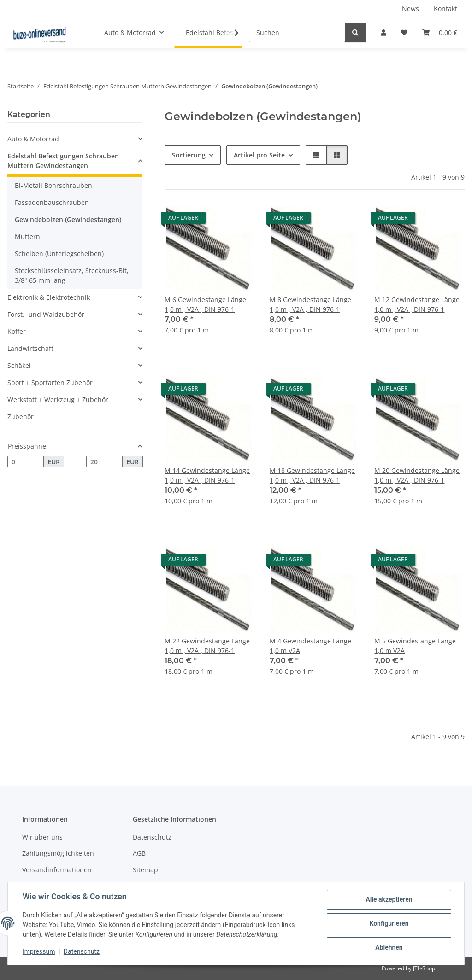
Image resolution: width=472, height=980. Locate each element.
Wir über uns (42, 837)
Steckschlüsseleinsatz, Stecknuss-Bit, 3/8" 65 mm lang (72, 275)
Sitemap (145, 870)
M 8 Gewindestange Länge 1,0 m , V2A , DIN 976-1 (310, 304)
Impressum (39, 951)
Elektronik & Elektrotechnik (49, 297)
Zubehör (21, 417)
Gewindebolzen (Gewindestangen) (68, 219)
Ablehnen (389, 947)
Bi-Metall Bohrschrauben (53, 185)
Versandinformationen (57, 870)
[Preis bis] (104, 462)
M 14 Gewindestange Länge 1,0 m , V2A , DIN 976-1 (207, 475)
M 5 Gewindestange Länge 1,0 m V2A (415, 646)
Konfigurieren (389, 923)
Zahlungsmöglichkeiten (58, 853)
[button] (383, 32)
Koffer (17, 331)
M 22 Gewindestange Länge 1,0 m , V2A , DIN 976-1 (207, 646)
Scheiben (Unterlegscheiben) (59, 254)
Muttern (27, 236)
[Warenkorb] (440, 32)
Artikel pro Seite (259, 155)
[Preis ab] (26, 462)
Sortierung (189, 155)
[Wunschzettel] (404, 32)
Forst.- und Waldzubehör (46, 314)
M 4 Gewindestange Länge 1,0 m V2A (310, 646)
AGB (139, 853)
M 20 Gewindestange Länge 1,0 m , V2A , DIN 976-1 (417, 475)
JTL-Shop (424, 968)
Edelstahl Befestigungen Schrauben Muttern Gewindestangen (63, 161)
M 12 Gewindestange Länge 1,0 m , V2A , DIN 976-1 (417, 304)
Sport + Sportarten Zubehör (50, 382)
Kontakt (445, 9)
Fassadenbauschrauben (52, 202)
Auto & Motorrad (33, 139)
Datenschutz (82, 951)
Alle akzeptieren (389, 899)
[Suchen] (297, 32)
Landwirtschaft (30, 348)
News (410, 9)
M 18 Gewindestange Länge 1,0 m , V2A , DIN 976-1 (312, 475)
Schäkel (19, 365)
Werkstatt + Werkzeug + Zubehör (58, 400)
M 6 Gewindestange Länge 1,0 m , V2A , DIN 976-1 (205, 304)
